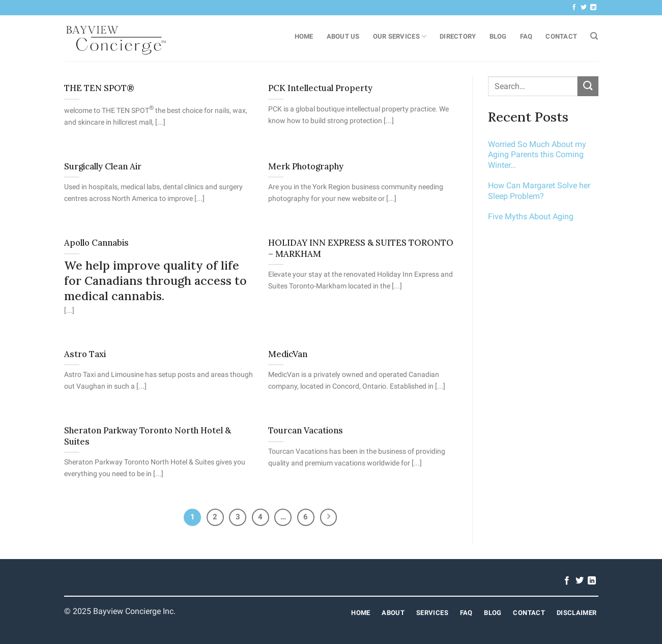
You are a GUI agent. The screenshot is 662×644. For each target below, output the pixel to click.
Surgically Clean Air (103, 167)
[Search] (594, 36)
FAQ (526, 36)
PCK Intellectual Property (320, 88)
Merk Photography (306, 167)
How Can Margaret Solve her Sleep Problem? (539, 191)
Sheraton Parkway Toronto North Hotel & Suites (148, 436)
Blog (498, 36)
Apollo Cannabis (96, 243)
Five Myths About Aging (531, 216)
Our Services (400, 36)
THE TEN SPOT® (99, 88)
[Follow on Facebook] (574, 8)
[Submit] (588, 86)
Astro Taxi (85, 354)
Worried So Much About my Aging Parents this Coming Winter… (537, 155)
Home (304, 36)
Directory (458, 36)
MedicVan (288, 354)
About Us (343, 36)
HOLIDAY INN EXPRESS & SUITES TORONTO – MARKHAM (361, 248)
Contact (561, 36)
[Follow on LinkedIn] (593, 8)
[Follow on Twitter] (584, 8)
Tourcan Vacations (306, 431)
